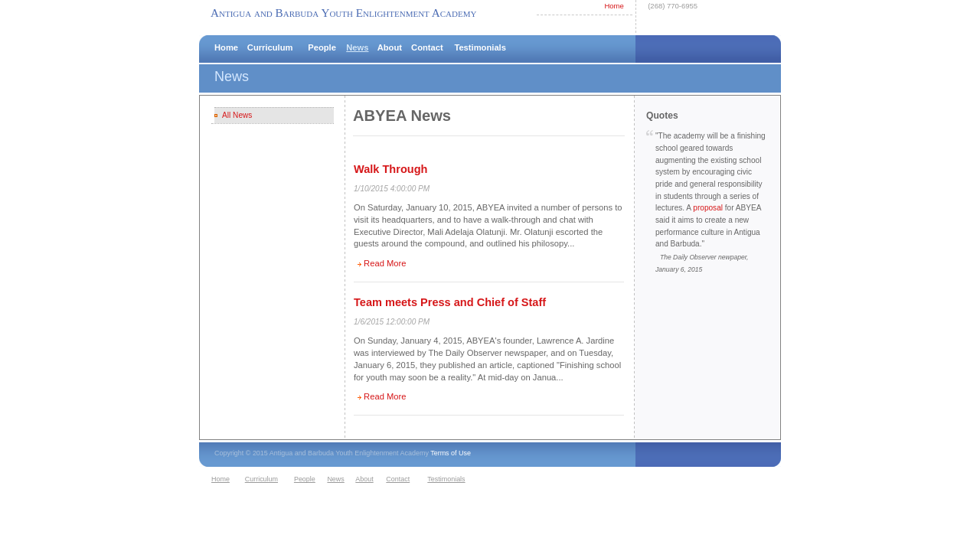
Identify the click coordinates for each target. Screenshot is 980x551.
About (390, 47)
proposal (708, 208)
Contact (427, 47)
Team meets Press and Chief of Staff (450, 302)
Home (614, 6)
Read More (385, 263)
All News (237, 115)
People (322, 47)
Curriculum (270, 47)
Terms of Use (451, 453)
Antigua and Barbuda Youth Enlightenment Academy (343, 13)
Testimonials (480, 47)
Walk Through (390, 169)
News (357, 47)
